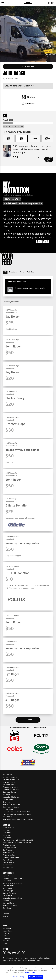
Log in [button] (51, 3)
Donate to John (49, 159)
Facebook (4, 953)
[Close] (52, 968)
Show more (28, 720)
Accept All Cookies (35, 977)
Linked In (23, 953)
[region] (28, 972)
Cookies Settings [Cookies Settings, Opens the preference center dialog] (19, 977)
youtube (14, 953)
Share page (28, 104)
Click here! (9, 953)
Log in (42, 288)
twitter (19, 953)
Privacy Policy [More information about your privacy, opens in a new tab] (30, 972)
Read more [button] (44, 242)
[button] (3, 3)
